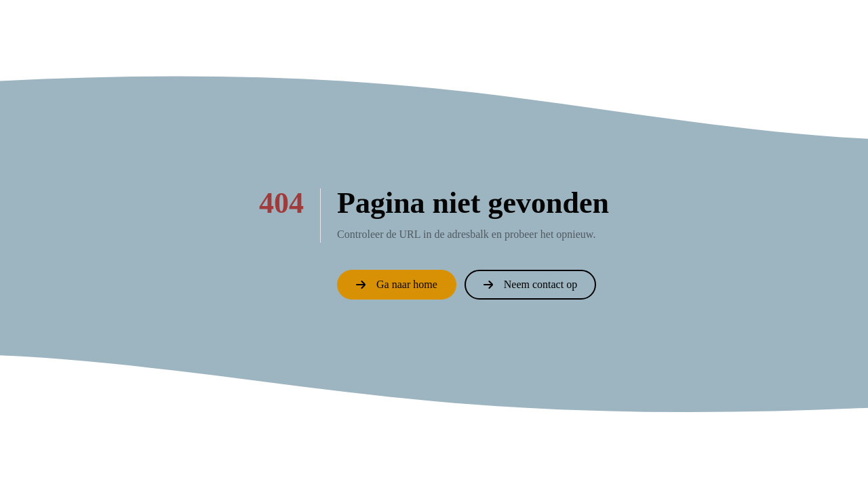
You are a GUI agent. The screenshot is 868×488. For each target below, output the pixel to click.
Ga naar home (397, 284)
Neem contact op (530, 284)
